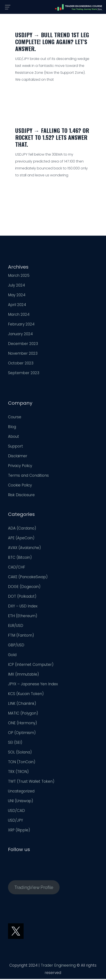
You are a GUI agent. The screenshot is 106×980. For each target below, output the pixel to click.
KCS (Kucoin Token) (26, 695)
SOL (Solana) (20, 753)
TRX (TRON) (18, 772)
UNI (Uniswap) (21, 802)
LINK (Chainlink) (22, 704)
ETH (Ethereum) (23, 617)
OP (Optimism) (22, 734)
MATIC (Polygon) (23, 714)
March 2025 (19, 276)
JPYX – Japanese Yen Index (33, 685)
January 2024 (20, 335)
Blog (12, 428)
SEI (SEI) (15, 743)
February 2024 (21, 325)
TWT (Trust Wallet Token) (31, 782)
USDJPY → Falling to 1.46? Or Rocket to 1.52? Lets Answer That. (52, 137)
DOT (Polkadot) (22, 597)
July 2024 (16, 286)
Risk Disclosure (21, 496)
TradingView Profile (34, 888)
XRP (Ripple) (19, 831)
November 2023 (23, 354)
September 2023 (24, 374)
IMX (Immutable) (24, 675)
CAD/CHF (17, 568)
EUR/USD (16, 626)
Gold (12, 656)
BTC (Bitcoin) (20, 558)
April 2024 (17, 306)
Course (15, 418)
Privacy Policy (20, 467)
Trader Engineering (58, 966)
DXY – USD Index (23, 607)
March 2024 (19, 315)
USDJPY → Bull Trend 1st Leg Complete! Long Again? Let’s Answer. (52, 42)
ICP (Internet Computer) (31, 665)
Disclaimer (18, 457)
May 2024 (17, 296)
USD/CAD (16, 811)
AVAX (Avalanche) (24, 549)
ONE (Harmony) (23, 724)
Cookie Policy (20, 486)
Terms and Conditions (28, 476)
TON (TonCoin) (22, 763)
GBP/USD (16, 646)
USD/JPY (15, 821)
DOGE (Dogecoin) (24, 587)
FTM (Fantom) (21, 636)
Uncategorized (21, 792)
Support (15, 447)
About (14, 437)
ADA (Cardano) (22, 529)
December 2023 (23, 344)
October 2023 (21, 364)
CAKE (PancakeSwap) (28, 578)
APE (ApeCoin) (21, 539)
